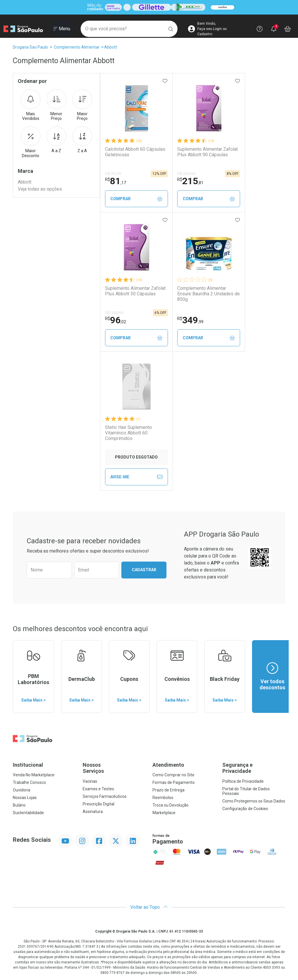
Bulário (19, 805)
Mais (31, 105)
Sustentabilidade (28, 813)
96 (116, 320)
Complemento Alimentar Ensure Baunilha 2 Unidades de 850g (209, 294)
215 (190, 181)
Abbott (111, 47)
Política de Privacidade (243, 781)
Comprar (136, 199)
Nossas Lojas (25, 798)
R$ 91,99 (113, 174)
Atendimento (168, 765)
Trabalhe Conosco (29, 782)
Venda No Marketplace (34, 775)
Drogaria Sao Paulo (30, 47)
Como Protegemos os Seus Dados (254, 801)
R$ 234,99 (186, 174)
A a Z (56, 140)
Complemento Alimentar (77, 47)
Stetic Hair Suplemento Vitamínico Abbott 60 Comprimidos (128, 433)
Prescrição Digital (99, 804)
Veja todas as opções (40, 189)
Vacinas (90, 781)
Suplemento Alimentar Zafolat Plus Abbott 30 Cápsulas (135, 291)
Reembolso (163, 798)
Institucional (28, 765)
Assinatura (93, 812)
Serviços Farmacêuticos (105, 796)
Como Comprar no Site (173, 775)
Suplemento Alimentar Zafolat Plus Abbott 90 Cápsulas (207, 152)
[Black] (149, 7)
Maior (82, 105)
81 (116, 181)
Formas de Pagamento (174, 782)
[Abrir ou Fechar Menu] (62, 29)
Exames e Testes (98, 789)
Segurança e (254, 768)
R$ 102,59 (114, 313)
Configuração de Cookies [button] (245, 809)
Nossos (114, 768)
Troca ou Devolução (171, 805)
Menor (56, 105)
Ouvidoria (22, 790)
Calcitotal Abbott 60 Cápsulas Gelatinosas (135, 152)
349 (190, 320)
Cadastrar (144, 570)
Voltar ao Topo (149, 907)
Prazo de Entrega (168, 790)
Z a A (82, 140)
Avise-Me (136, 477)
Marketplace (164, 813)
